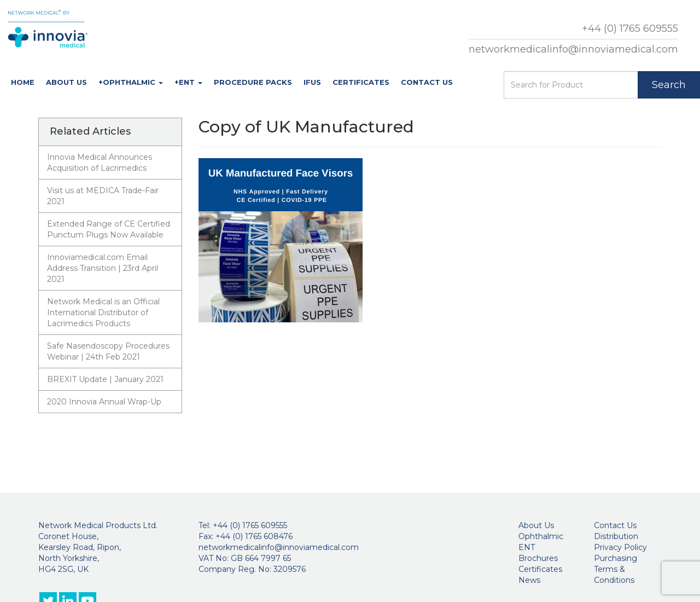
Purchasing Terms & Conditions (616, 569)
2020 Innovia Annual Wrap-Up (104, 402)
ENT (527, 547)
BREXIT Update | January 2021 (105, 379)
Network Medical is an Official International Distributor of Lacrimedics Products (103, 312)
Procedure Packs (253, 82)
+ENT (188, 82)
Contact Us (427, 82)
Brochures (538, 558)
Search (669, 85)
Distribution (616, 536)
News (529, 580)
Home (23, 82)
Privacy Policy (620, 547)
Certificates (361, 82)
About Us (66, 82)
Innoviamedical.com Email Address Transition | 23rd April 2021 (103, 268)
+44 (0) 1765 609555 (630, 28)
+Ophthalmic (131, 82)
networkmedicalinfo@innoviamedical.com (573, 49)
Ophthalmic (541, 536)
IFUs (312, 82)
